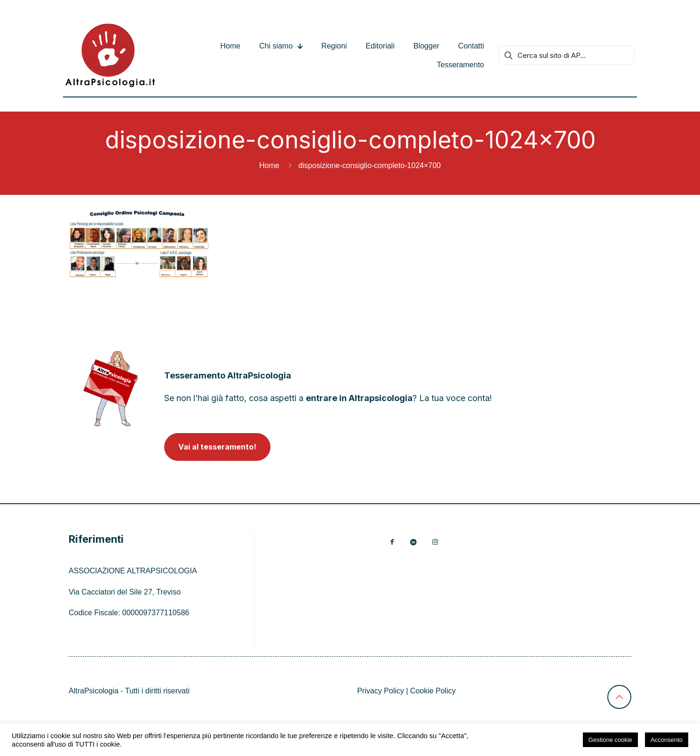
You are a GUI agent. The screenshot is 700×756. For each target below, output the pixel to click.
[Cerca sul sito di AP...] (566, 55)
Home (269, 165)
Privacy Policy (381, 691)
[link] (111, 389)
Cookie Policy (433, 691)
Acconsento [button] (667, 740)
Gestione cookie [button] (610, 740)
